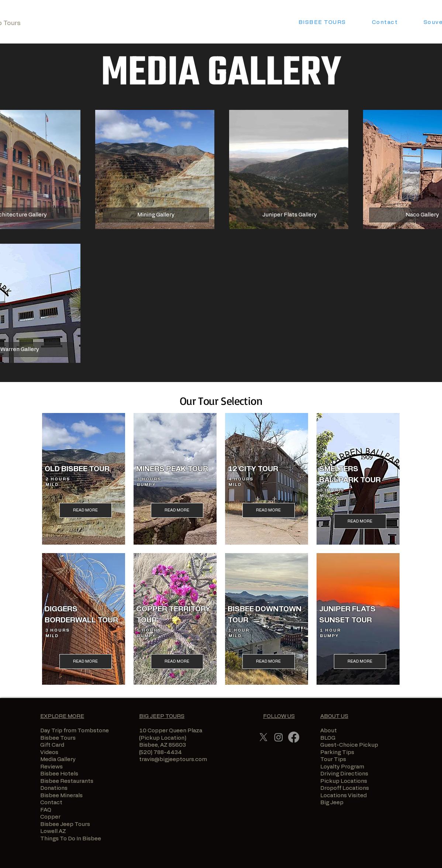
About (329, 731)
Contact (51, 803)
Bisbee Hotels (59, 774)
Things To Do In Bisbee (71, 839)
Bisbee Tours (58, 738)
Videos (49, 752)
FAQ (46, 810)
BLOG (328, 738)
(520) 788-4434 (160, 752)
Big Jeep (336, 803)
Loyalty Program (342, 767)
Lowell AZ (53, 831)
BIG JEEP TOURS (162, 716)
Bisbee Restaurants (67, 781)
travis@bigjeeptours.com (173, 759)
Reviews (51, 767)
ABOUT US (334, 716)
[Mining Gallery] (156, 215)
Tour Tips (333, 759)
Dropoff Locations (345, 788)
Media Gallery (58, 759)
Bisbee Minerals (61, 796)
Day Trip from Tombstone (75, 731)
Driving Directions (344, 774)
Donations (54, 788)
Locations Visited (343, 796)
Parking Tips (337, 752)
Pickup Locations (344, 781)
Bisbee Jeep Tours (66, 824)
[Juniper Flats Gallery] (289, 215)
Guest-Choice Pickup (349, 745)
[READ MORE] (86, 510)
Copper (50, 817)
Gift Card (52, 745)
